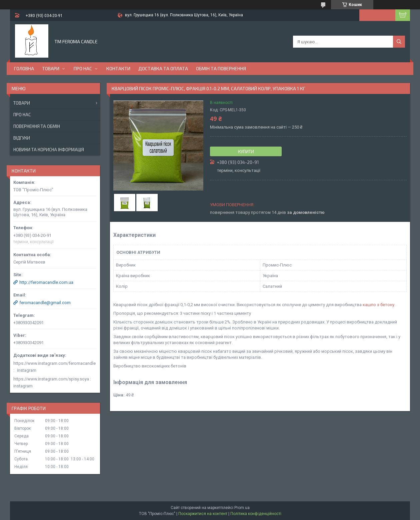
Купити (246, 152)
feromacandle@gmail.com (45, 303)
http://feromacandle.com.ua (46, 282)
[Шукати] (399, 42)
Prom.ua (242, 508)
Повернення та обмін (37, 126)
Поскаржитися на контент (203, 514)
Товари (51, 68)
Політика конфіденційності (256, 514)
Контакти (118, 68)
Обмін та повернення (221, 68)
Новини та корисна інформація (49, 150)
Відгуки (22, 138)
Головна (24, 68)
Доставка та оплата (163, 68)
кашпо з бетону (378, 305)
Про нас (83, 68)
